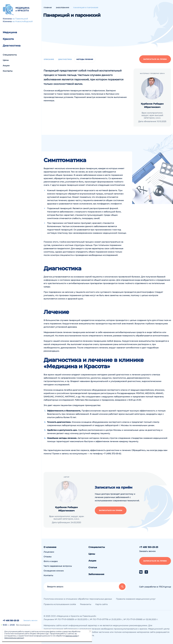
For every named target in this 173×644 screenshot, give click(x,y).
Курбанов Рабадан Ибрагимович (152, 105)
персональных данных (14, 638)
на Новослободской (22, 21)
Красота (8, 39)
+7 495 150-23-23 (11, 620)
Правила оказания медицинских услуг (136, 599)
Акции (6, 66)
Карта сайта (101, 604)
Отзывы (48, 557)
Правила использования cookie (60, 604)
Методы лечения (85, 59)
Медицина (10, 32)
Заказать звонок (30, 620)
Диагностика (12, 46)
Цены (6, 60)
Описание (49, 59)
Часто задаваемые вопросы (58, 566)
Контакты (8, 71)
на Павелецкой (20, 19)
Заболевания (96, 574)
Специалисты (10, 55)
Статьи (93, 567)
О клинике (50, 547)
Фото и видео (51, 561)
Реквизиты (86, 604)
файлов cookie (71, 636)
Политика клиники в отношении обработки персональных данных (78, 599)
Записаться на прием (155, 59)
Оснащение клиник (54, 571)
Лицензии (49, 552)
